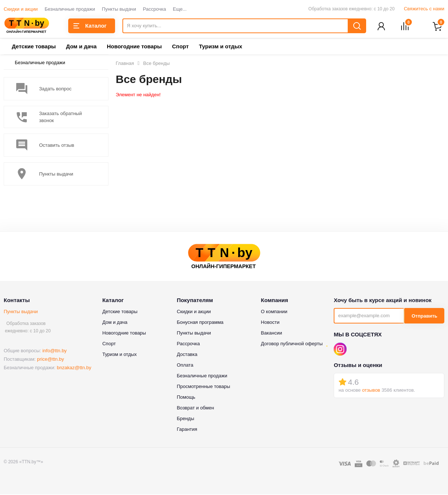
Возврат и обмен (195, 409)
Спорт (180, 47)
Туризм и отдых (220, 47)
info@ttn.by (55, 351)
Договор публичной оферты (292, 344)
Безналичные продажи (70, 9)
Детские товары (34, 47)
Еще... (180, 9)
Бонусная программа (200, 323)
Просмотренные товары (203, 387)
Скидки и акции (21, 9)
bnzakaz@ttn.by (74, 368)
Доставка (187, 355)
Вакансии (272, 334)
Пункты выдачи (119, 9)
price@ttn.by (50, 360)
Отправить (424, 317)
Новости (270, 323)
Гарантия (187, 430)
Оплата (185, 366)
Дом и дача (81, 47)
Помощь (186, 398)
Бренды (185, 419)
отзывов (371, 390)
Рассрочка (155, 9)
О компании (274, 312)
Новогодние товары (134, 47)
